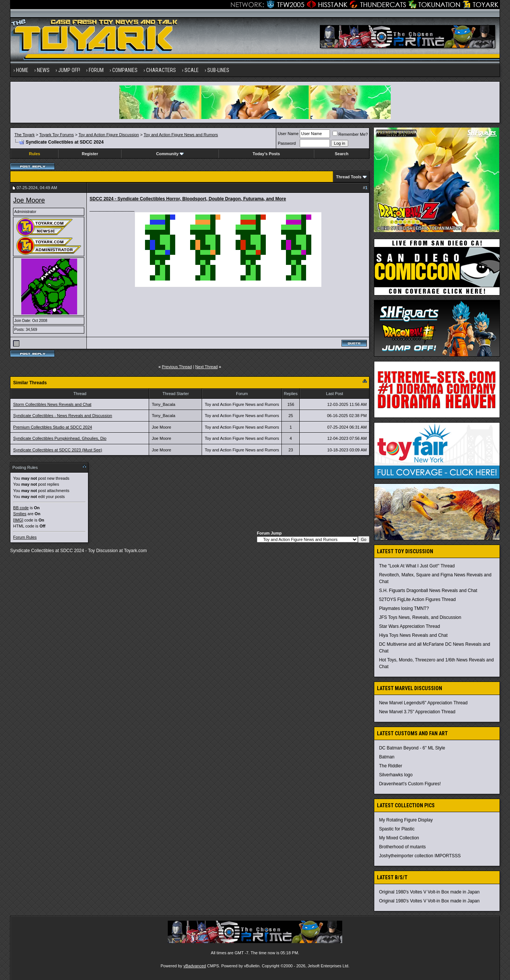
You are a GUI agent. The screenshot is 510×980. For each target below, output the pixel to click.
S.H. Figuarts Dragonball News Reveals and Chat (428, 591)
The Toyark (25, 135)
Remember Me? (350, 134)
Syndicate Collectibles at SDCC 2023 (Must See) (57, 450)
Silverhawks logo (396, 775)
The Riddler (391, 766)
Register (90, 154)
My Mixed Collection (399, 838)
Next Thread (207, 367)
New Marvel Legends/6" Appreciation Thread (424, 703)
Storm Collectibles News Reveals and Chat (52, 404)
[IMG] (18, 520)
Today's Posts (266, 154)
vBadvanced (195, 966)
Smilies (20, 514)
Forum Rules (25, 537)
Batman (387, 757)
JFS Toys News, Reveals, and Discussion (420, 617)
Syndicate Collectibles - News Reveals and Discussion (62, 416)
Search (342, 154)
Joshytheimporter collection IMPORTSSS (420, 856)
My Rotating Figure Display (406, 820)
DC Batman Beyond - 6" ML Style (412, 748)
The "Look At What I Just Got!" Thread (417, 566)
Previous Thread (177, 367)
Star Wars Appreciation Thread (410, 626)
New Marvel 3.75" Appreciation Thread (417, 712)
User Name (288, 134)
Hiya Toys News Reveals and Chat (413, 635)
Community (170, 154)
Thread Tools (349, 177)
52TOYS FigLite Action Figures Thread (418, 599)
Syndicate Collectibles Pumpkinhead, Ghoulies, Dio (60, 438)
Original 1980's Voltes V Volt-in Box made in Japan (429, 892)
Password (287, 143)
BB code (21, 508)
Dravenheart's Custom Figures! (410, 784)
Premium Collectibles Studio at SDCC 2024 (53, 427)
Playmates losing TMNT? (404, 608)
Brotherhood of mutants (402, 847)
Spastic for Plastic (397, 829)
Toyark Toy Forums (56, 135)
